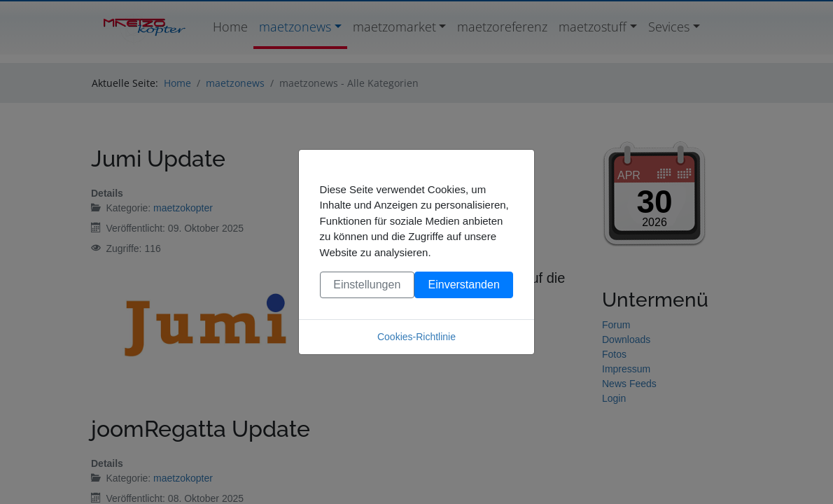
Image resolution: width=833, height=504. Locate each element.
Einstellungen (367, 285)
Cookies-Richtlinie (416, 337)
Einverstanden (464, 285)
